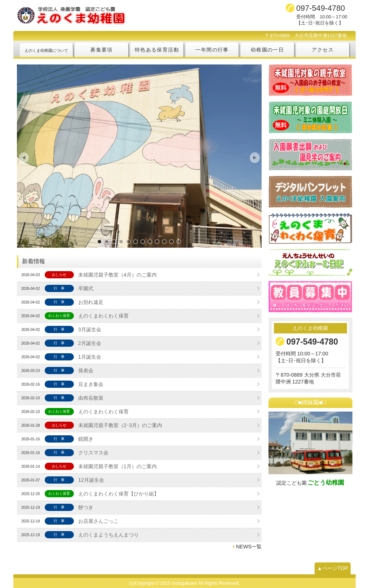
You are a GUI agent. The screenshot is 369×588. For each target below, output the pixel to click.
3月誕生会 (90, 329)
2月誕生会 (90, 343)
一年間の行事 (212, 50)
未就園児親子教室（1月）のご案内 (117, 466)
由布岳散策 (91, 398)
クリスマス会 (93, 453)
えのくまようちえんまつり (108, 535)
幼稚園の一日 (267, 50)
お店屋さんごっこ (98, 521)
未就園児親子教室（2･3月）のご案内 (120, 425)
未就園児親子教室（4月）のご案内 (117, 275)
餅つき (86, 507)
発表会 (86, 371)
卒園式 (86, 288)
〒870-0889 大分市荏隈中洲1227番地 (306, 35)
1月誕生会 (90, 357)
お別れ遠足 (91, 302)
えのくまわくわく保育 (103, 316)
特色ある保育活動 (157, 50)
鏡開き (86, 439)
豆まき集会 (91, 384)
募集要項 (102, 50)
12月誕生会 (91, 480)
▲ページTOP (333, 568)
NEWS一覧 (249, 547)
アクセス (323, 50)
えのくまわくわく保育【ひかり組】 (119, 494)
